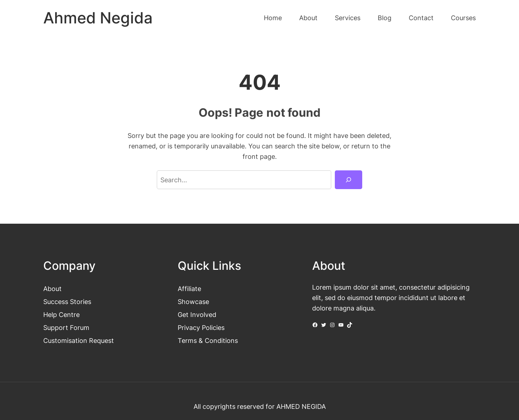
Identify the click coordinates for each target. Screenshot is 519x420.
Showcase (193, 301)
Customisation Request (79, 340)
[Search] (349, 180)
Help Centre (61, 314)
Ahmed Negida (98, 18)
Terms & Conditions (208, 340)
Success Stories (67, 301)
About (52, 289)
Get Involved (197, 314)
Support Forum (66, 327)
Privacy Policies (201, 327)
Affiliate (189, 289)
